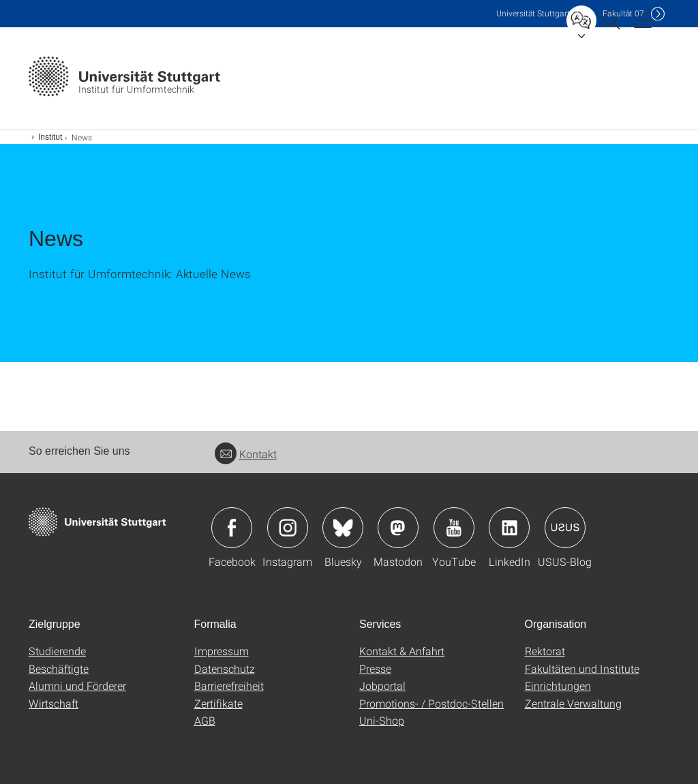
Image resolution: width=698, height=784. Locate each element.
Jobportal (382, 685)
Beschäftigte (59, 668)
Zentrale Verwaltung (573, 703)
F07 (623, 13)
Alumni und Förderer (77, 685)
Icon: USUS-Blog (565, 528)
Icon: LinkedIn (509, 528)
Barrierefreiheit (229, 685)
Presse (375, 668)
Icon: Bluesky (343, 528)
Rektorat (545, 651)
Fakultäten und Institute (582, 668)
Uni (533, 13)
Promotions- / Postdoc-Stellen (431, 703)
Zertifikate (218, 703)
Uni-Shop (382, 720)
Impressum (222, 651)
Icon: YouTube (454, 528)
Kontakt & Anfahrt (402, 651)
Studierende (57, 651)
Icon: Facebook (232, 528)
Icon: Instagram (288, 528)
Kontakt (246, 454)
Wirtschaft (54, 703)
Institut (50, 137)
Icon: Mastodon (398, 528)
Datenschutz (225, 668)
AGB (205, 720)
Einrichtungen (558, 685)
